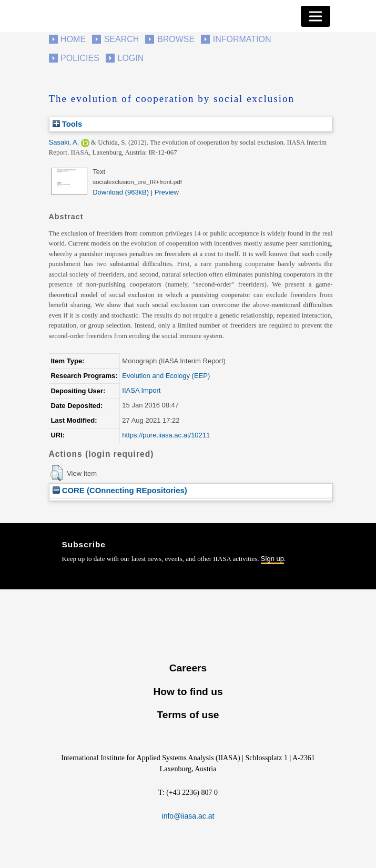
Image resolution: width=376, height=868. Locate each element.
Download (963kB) (121, 192)
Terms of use (188, 715)
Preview (167, 192)
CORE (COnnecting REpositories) (120, 490)
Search (122, 39)
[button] (57, 473)
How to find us (188, 692)
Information (242, 39)
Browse (176, 39)
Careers (188, 668)
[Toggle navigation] (316, 16)
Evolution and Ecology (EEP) (166, 376)
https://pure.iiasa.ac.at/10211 (166, 435)
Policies (80, 58)
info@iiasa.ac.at (188, 816)
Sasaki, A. (64, 142)
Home (73, 39)
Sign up (272, 559)
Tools (68, 124)
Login (131, 58)
